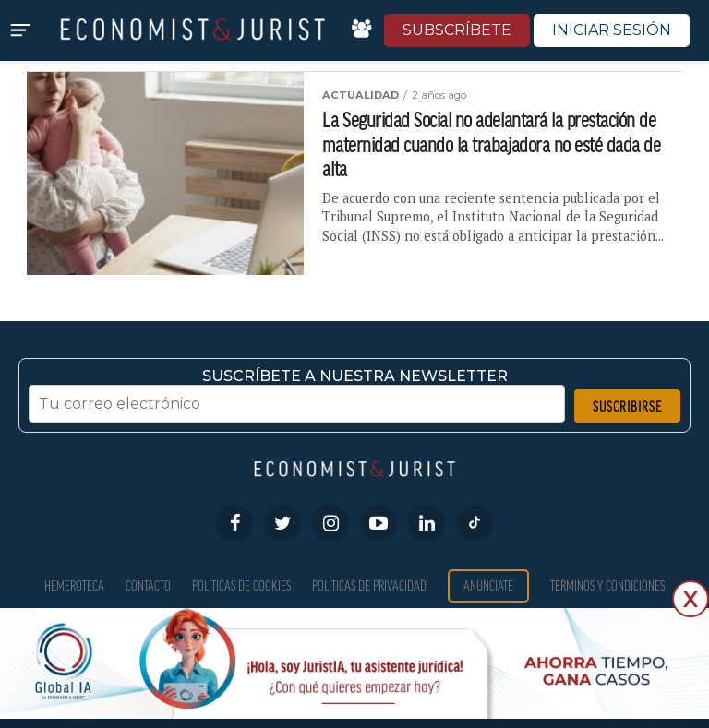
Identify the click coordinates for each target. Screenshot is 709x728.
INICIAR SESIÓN (612, 30)
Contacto (148, 585)
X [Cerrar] (691, 599)
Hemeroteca (74, 585)
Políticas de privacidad (369, 585)
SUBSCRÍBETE (457, 30)
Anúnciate (488, 585)
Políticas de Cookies (241, 585)
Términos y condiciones (607, 585)
